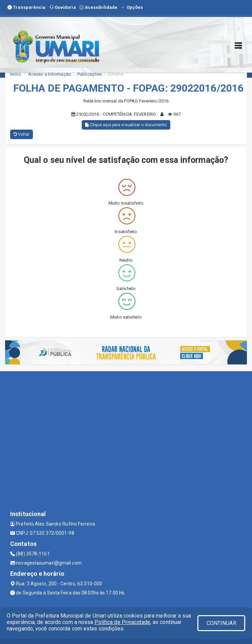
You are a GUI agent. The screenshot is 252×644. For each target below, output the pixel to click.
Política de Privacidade (122, 622)
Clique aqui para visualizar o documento (126, 125)
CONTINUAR (221, 623)
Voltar (22, 134)
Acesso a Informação (50, 74)
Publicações (90, 74)
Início (16, 74)
